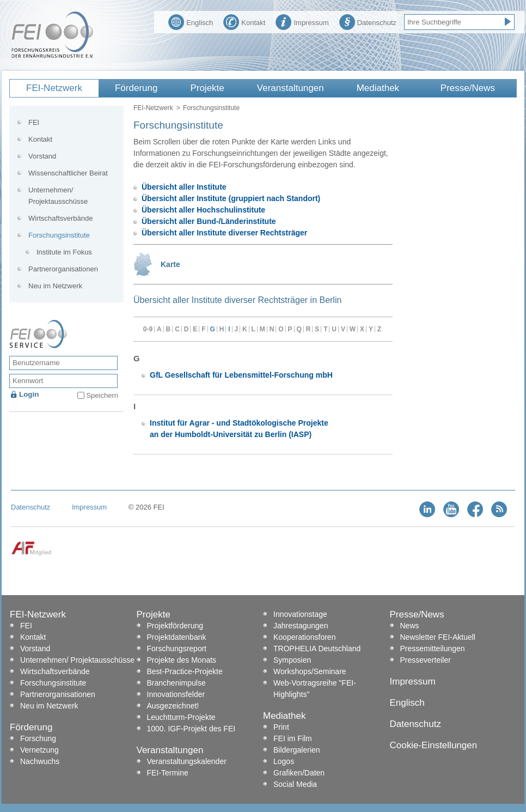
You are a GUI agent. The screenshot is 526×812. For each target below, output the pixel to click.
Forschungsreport (177, 649)
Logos (284, 761)
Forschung (38, 738)
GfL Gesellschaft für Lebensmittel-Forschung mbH (241, 375)
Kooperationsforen (304, 637)
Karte (170, 264)
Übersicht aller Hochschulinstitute (203, 210)
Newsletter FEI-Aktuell (438, 637)
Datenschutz (368, 21)
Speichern (102, 395)
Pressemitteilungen (433, 649)
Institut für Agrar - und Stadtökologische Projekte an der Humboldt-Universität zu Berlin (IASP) (239, 429)
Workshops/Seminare (310, 671)
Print (281, 727)
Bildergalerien (297, 750)
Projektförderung (175, 626)
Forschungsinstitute (59, 235)
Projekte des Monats (182, 660)
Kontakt (244, 21)
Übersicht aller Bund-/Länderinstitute (209, 221)
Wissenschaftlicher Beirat (68, 173)
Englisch (191, 21)
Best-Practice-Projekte (185, 671)
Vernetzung (39, 750)
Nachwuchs (40, 761)
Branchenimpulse (176, 683)
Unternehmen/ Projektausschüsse (58, 196)
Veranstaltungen (290, 88)
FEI (34, 122)
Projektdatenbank (177, 637)
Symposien (292, 660)
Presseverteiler (426, 660)
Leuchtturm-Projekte (181, 717)
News (410, 626)
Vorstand (42, 156)
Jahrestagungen (301, 626)
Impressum (302, 21)
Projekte (207, 88)
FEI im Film (293, 738)
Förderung (136, 88)
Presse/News (468, 88)
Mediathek (378, 88)
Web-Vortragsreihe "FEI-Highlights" (315, 689)
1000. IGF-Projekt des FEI (191, 729)
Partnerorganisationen (63, 269)
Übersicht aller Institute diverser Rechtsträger (224, 233)
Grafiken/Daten (299, 773)
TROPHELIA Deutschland (317, 649)
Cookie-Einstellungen (434, 745)
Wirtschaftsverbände (61, 218)
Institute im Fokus (64, 252)
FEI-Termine (168, 773)
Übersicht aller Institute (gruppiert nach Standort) (231, 198)
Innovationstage (300, 614)
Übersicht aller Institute (184, 187)
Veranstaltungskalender (187, 761)
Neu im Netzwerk (55, 286)
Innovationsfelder (176, 694)
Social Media (295, 784)
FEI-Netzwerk (54, 88)
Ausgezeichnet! (173, 706)
